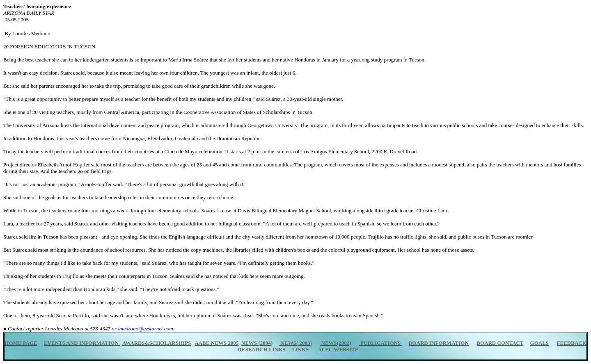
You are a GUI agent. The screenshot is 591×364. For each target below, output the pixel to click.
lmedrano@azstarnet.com (145, 329)
